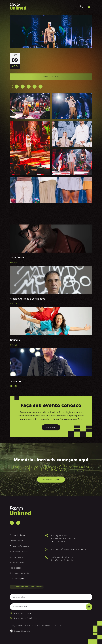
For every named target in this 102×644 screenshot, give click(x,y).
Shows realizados (17, 562)
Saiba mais (51, 427)
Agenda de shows (17, 535)
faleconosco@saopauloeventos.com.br (68, 549)
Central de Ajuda (17, 579)
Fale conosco (15, 568)
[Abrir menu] (90, 7)
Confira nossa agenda (51, 480)
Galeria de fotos (51, 77)
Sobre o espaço (16, 557)
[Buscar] (82, 7)
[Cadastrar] (89, 607)
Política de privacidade (19, 573)
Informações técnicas (19, 552)
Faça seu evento (17, 541)
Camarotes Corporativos (20, 546)
